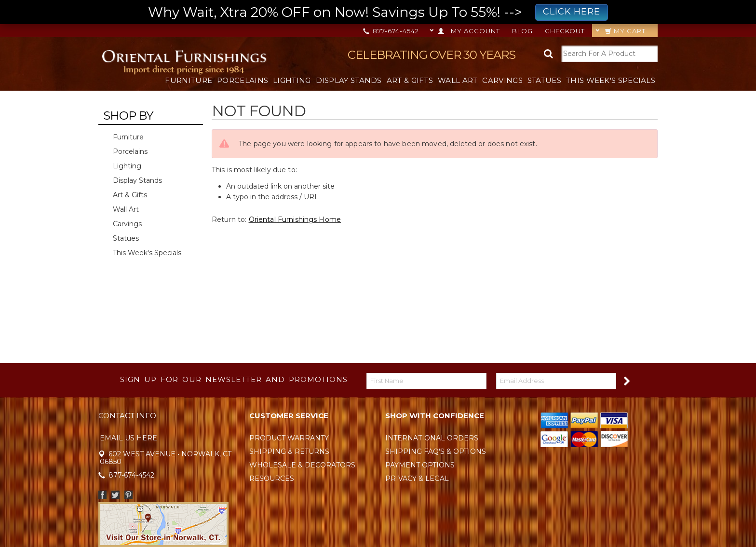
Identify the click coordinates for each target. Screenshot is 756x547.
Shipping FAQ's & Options (436, 451)
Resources (272, 479)
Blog (522, 31)
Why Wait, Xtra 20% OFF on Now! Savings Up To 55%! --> (378, 12)
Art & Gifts (410, 80)
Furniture (189, 80)
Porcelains (243, 80)
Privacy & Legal (417, 479)
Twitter (115, 495)
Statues (544, 80)
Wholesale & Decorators (302, 465)
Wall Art (458, 80)
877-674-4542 (392, 31)
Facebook (102, 495)
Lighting (292, 80)
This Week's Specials (611, 80)
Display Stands (349, 80)
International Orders (432, 438)
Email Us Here (128, 438)
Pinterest (128, 495)
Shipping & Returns (289, 451)
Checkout (565, 31)
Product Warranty (289, 438)
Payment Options (420, 465)
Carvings (502, 80)
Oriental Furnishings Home (295, 219)
